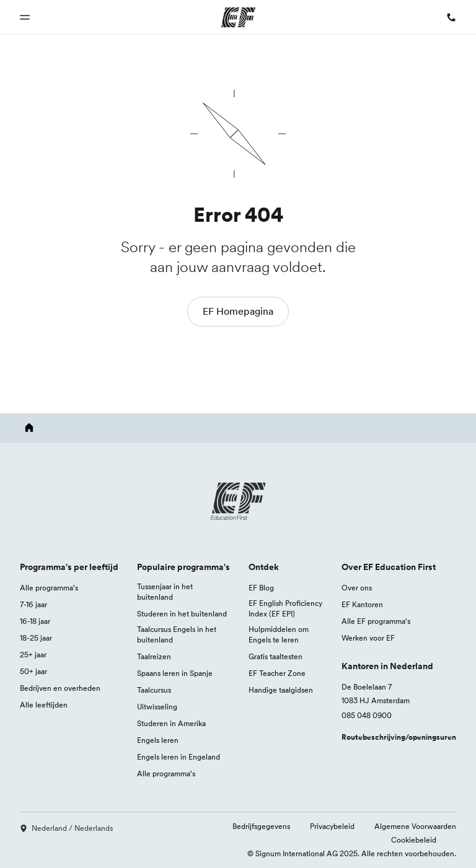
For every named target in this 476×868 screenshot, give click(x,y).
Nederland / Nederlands (66, 828)
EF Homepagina (238, 311)
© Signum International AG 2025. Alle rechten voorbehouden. (352, 853)
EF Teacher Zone (277, 673)
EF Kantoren (362, 604)
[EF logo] (238, 501)
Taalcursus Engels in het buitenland (177, 634)
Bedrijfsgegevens (261, 826)
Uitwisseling (157, 707)
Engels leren (158, 740)
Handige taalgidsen (281, 690)
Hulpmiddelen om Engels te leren (279, 634)
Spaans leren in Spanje (175, 673)
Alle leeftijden (44, 705)
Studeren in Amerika (171, 723)
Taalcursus (154, 690)
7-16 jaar (33, 604)
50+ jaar (33, 671)
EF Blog (261, 588)
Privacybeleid (332, 826)
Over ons (357, 588)
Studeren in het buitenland (182, 614)
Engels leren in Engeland (178, 757)
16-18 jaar (35, 621)
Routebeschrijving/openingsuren (399, 737)
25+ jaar (33, 655)
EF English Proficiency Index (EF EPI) (285, 608)
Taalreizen (154, 656)
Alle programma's (49, 588)
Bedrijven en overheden (60, 688)
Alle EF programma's (376, 621)
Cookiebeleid (414, 840)
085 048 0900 (367, 715)
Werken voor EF (368, 638)
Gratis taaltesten (275, 656)
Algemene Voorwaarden (415, 826)
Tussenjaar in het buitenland (165, 592)
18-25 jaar (36, 638)
